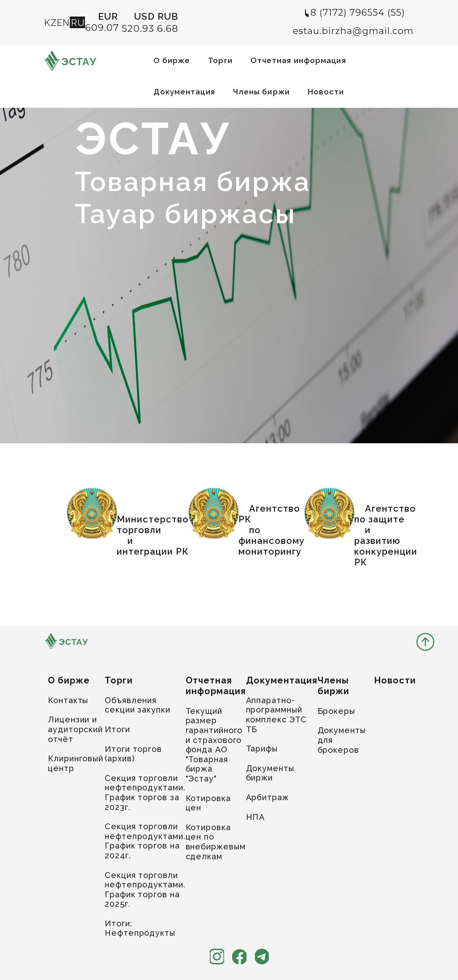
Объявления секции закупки (138, 705)
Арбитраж (267, 797)
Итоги (117, 729)
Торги (220, 60)
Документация (184, 92)
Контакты (68, 700)
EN (63, 23)
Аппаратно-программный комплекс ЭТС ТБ (277, 715)
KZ (51, 23)
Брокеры (336, 711)
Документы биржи (270, 773)
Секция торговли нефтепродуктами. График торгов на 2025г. (145, 890)
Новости (326, 92)
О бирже (172, 60)
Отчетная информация (298, 60)
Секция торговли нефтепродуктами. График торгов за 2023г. (145, 793)
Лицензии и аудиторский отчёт (75, 729)
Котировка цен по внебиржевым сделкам (216, 842)
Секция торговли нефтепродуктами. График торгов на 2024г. (145, 841)
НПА (256, 817)
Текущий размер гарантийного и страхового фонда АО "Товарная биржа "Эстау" (214, 745)
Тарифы (262, 749)
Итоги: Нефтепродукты (140, 928)
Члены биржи (261, 92)
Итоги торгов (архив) (133, 754)
